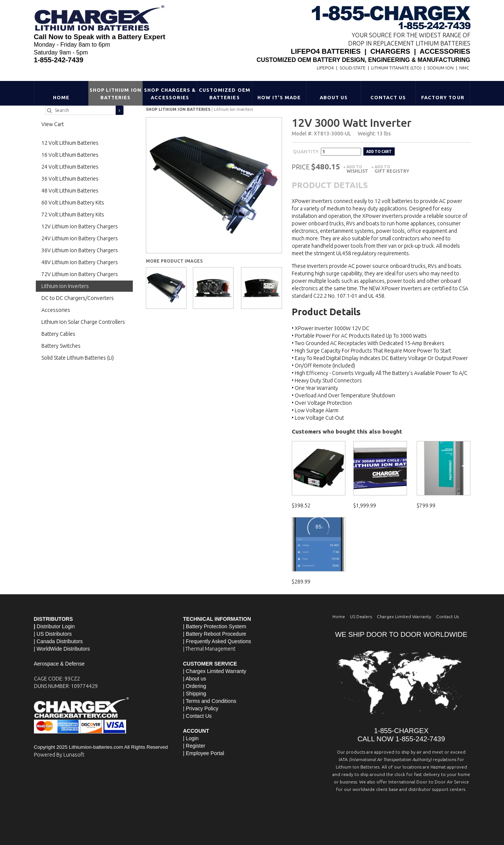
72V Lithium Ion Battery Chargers (80, 274)
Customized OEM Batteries (225, 94)
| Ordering (195, 686)
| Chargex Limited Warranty (215, 671)
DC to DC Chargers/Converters (78, 298)
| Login (191, 738)
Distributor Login (56, 626)
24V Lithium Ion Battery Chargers (80, 238)
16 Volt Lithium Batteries (70, 155)
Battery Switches (61, 346)
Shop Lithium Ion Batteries (115, 94)
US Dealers (361, 616)
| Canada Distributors (58, 641)
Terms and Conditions (211, 701)
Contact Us (388, 97)
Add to (357, 169)
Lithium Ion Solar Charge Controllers (83, 322)
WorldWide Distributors (63, 649)
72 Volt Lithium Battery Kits (73, 215)
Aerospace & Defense (59, 664)
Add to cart (379, 151)
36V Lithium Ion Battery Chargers (80, 250)
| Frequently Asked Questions (217, 641)
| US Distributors (53, 634)
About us (196, 679)
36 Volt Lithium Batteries (70, 179)
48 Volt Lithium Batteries (70, 191)
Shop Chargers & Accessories (170, 94)
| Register (194, 746)
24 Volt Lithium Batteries (70, 167)
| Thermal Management (209, 649)
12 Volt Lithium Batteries (70, 143)
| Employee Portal (204, 753)
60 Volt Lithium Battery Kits (73, 203)
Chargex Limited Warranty (404, 616)
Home (61, 97)
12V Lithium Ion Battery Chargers (80, 226)
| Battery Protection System (215, 626)
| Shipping (195, 694)
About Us (334, 97)
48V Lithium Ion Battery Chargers (80, 262)
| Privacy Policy (201, 708)
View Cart (53, 124)
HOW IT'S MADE (279, 97)
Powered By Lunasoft (59, 755)
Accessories (56, 310)
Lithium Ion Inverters (233, 109)
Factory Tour (443, 97)
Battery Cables (58, 334)
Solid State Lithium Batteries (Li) (78, 358)
